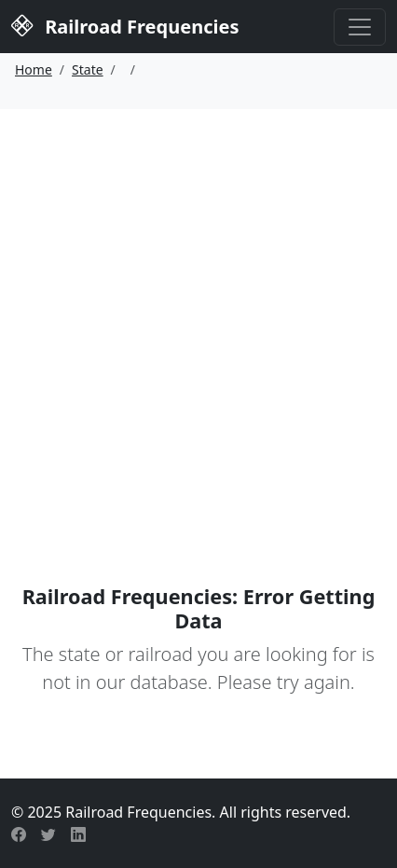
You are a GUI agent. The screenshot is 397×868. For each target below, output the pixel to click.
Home (34, 69)
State (88, 69)
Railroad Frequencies (125, 25)
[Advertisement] (198, 317)
